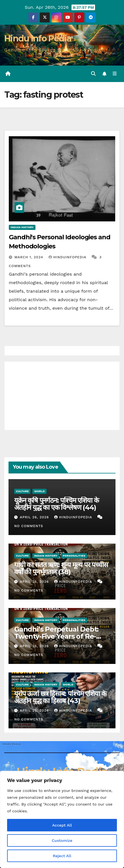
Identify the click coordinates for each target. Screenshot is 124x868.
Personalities (74, 556)
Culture (22, 491)
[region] (62, 819)
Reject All (62, 856)
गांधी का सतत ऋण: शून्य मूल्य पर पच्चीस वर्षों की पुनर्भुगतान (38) (61, 568)
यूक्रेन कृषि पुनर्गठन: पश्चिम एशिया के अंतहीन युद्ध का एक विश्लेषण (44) (56, 504)
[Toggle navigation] (115, 74)
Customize (62, 840)
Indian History (22, 227)
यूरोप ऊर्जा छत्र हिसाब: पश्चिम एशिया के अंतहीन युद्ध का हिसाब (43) (60, 697)
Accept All (62, 825)
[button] (93, 74)
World (39, 491)
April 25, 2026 (35, 582)
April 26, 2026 (35, 517)
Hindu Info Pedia (38, 38)
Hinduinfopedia (68, 257)
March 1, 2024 (30, 257)
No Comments (29, 526)
